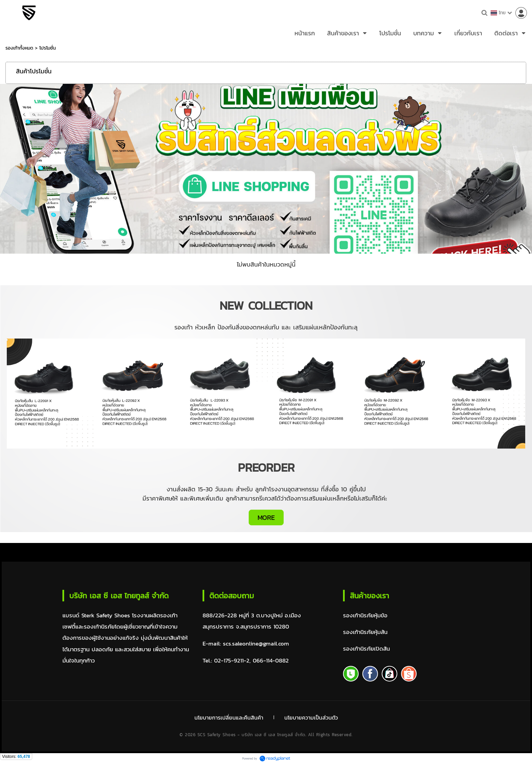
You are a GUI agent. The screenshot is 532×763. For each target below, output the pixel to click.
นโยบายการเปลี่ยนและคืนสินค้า (228, 718)
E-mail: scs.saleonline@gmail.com (246, 644)
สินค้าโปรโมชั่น (34, 71)
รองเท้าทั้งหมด (19, 48)
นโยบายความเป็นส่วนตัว (312, 718)
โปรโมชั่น (47, 48)
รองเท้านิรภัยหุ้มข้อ (365, 615)
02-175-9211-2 (232, 661)
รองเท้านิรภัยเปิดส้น (366, 649)
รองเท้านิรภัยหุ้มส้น (365, 632)
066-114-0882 (271, 661)
